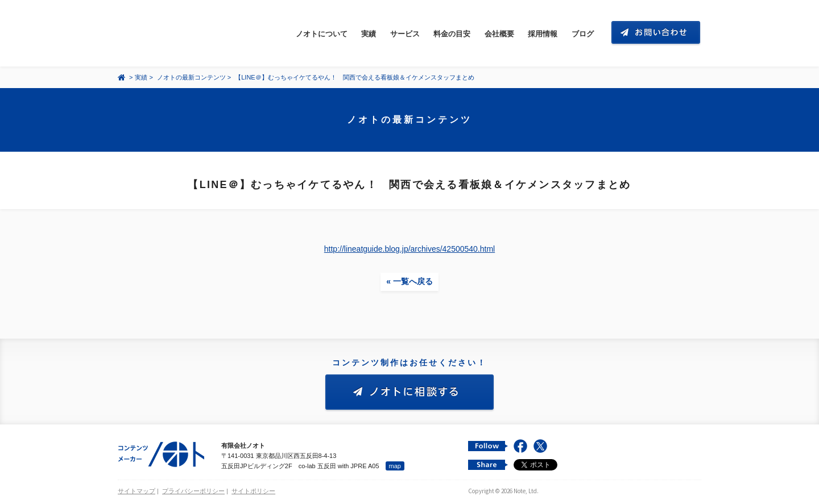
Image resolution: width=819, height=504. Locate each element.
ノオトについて (322, 34)
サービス (405, 34)
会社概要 (499, 34)
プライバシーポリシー (193, 491)
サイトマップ (136, 491)
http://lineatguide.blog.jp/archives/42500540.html (409, 249)
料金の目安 (452, 34)
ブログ (583, 34)
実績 (369, 34)
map (395, 466)
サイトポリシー (253, 491)
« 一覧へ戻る (409, 281)
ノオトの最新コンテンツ (191, 77)
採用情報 (543, 34)
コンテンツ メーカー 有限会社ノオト (171, 33)
